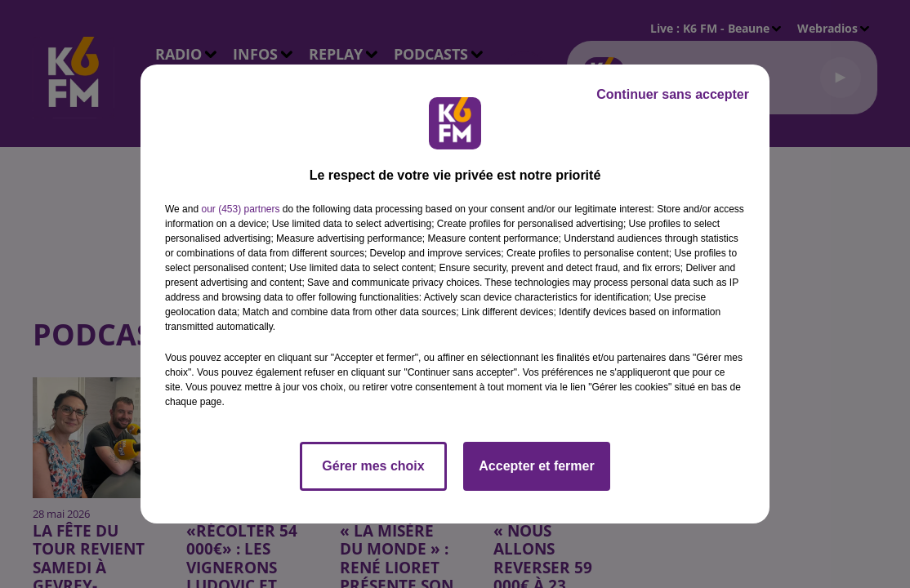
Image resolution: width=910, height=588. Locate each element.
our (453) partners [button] (240, 209)
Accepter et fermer (536, 466)
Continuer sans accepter (673, 94)
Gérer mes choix (373, 466)
